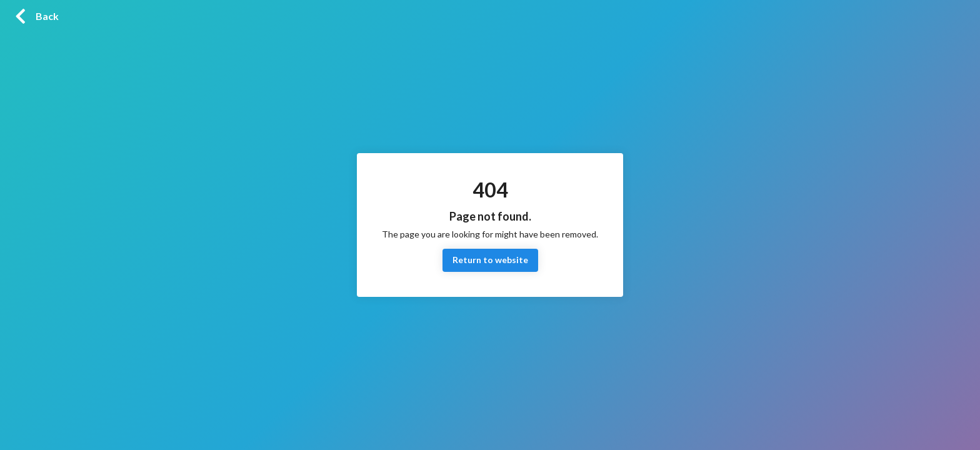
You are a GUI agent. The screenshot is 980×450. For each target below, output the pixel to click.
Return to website (490, 260)
